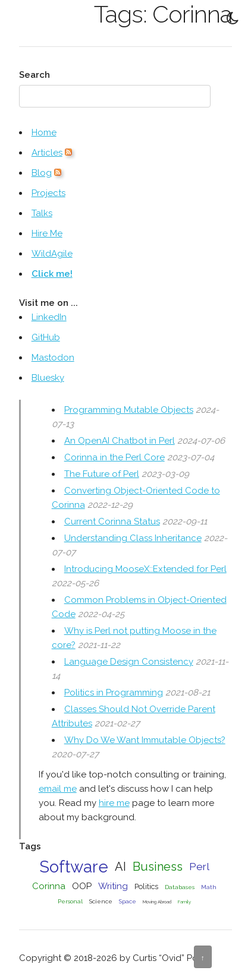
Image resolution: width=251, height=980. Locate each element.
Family (184, 902)
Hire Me (47, 233)
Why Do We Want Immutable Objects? (145, 740)
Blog (42, 173)
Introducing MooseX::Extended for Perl (145, 569)
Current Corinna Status (112, 521)
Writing (113, 886)
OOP (82, 886)
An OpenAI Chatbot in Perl (120, 441)
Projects (48, 193)
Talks (42, 213)
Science (101, 901)
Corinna (49, 886)
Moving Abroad (157, 902)
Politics (146, 886)
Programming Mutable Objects (129, 410)
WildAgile (52, 254)
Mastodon (53, 358)
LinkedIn (49, 317)
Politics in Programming (114, 693)
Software (74, 867)
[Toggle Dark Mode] (233, 18)
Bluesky (48, 378)
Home (44, 132)
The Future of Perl (102, 474)
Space (128, 901)
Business (158, 867)
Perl (199, 867)
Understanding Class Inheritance (133, 538)
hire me (114, 803)
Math (209, 887)
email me (58, 789)
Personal (70, 901)
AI (120, 867)
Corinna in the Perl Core (114, 457)
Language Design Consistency (129, 662)
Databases (180, 887)
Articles (47, 153)
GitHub (46, 337)
